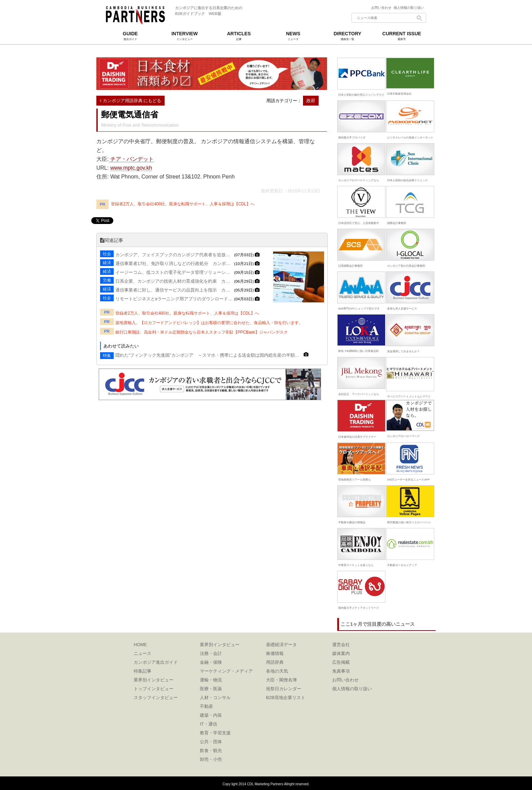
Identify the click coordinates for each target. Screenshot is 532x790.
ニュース (142, 653)
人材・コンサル (215, 698)
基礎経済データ (281, 645)
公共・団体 (211, 742)
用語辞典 (275, 662)
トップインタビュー (154, 689)
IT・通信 (208, 724)
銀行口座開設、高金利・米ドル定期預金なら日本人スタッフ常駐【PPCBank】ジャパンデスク (202, 332)
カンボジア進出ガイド (156, 662)
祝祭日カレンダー (284, 689)
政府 (311, 101)
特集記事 (142, 671)
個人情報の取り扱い (409, 8)
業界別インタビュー (154, 680)
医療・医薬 (211, 689)
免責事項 (341, 671)
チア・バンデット (131, 159)
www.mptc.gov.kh (131, 168)
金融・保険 (211, 662)
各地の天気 (277, 671)
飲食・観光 (211, 750)
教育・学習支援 (215, 733)
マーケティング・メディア (226, 671)
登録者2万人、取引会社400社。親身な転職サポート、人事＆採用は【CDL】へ (183, 204)
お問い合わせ (382, 8)
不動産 (206, 706)
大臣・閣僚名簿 (281, 680)
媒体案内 (341, 653)
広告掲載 (341, 662)
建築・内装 (211, 715)
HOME (140, 645)
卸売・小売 (211, 759)
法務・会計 (211, 653)
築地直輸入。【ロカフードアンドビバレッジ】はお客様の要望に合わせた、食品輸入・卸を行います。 (209, 323)
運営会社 (341, 645)
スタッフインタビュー (156, 698)
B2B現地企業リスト (286, 698)
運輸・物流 (211, 680)
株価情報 (275, 653)
